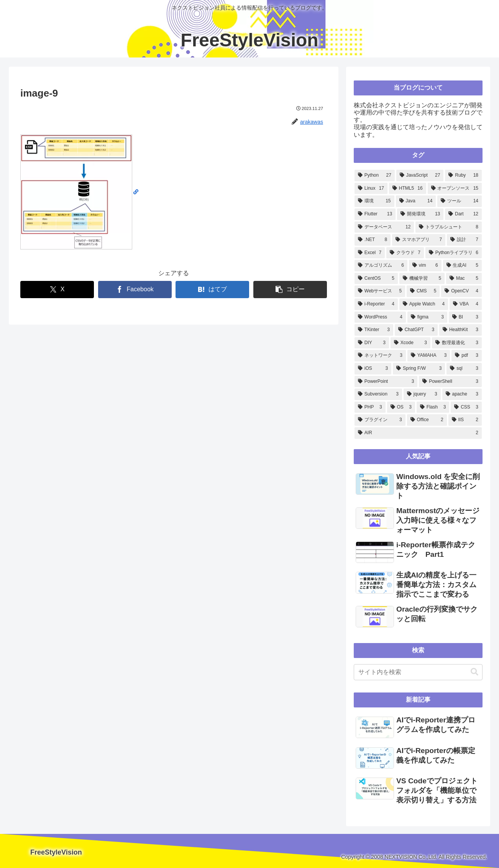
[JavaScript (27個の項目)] (420, 176)
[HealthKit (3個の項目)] (460, 330)
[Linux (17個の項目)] (371, 189)
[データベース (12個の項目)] (384, 227)
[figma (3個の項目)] (427, 317)
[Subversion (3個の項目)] (378, 394)
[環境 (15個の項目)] (374, 201)
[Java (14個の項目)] (416, 201)
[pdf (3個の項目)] (467, 356)
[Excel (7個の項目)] (370, 253)
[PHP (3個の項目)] (370, 407)
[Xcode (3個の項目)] (410, 343)
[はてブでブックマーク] (212, 290)
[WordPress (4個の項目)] (380, 317)
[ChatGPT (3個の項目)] (416, 330)
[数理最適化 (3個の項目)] (457, 343)
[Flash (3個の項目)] (433, 407)
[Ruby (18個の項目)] (463, 176)
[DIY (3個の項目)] (372, 343)
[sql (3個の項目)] (464, 369)
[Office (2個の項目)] (427, 420)
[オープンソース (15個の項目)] (455, 189)
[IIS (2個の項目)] (465, 420)
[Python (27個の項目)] (375, 176)
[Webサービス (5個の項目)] (380, 291)
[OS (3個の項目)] (401, 407)
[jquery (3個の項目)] (422, 394)
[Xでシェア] (57, 290)
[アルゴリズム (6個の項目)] (381, 266)
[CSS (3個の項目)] (466, 407)
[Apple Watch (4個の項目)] (424, 304)
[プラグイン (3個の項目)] (380, 420)
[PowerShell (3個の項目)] (450, 382)
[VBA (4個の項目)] (466, 304)
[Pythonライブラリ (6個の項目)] (454, 253)
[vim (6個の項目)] (425, 266)
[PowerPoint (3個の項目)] (386, 382)
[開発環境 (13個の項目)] (420, 214)
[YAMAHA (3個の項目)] (429, 356)
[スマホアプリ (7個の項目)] (419, 240)
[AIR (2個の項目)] (418, 433)
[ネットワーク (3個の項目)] (380, 356)
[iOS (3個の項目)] (373, 369)
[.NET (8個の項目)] (373, 240)
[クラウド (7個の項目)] (405, 253)
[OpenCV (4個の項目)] (461, 291)
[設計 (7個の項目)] (464, 240)
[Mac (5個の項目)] (464, 279)
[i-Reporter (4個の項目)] (376, 304)
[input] (418, 672)
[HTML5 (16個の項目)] (408, 189)
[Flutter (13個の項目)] (375, 214)
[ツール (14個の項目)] (460, 201)
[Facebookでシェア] (135, 290)
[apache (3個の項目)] (462, 394)
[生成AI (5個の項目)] (462, 266)
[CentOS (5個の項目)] (376, 279)
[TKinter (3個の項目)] (374, 330)
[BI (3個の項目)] (465, 317)
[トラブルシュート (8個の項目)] (449, 227)
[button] (290, 290)
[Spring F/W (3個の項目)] (419, 369)
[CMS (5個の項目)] (423, 291)
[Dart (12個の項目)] (463, 214)
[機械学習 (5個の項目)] (422, 279)
